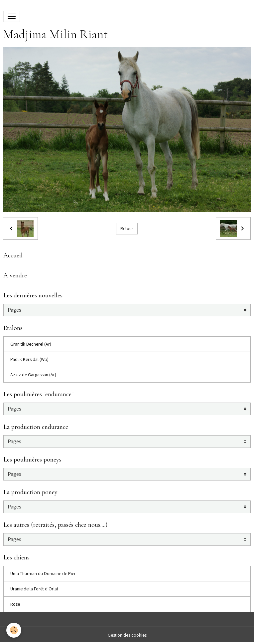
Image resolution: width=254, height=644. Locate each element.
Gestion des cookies (127, 635)
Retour (127, 228)
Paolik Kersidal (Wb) (29, 359)
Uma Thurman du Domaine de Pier (43, 573)
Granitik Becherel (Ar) (31, 344)
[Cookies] (14, 630)
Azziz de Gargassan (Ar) (33, 375)
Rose (15, 604)
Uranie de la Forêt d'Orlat (34, 589)
